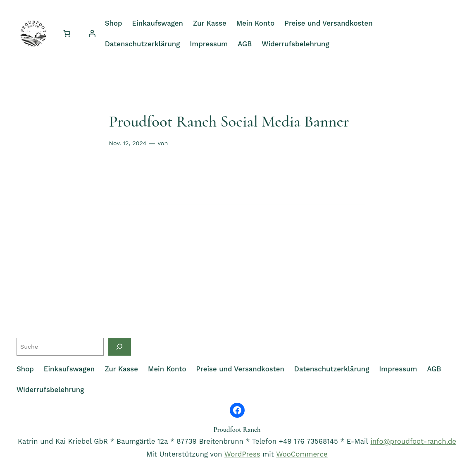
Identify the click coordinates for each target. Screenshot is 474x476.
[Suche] (119, 347)
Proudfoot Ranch (237, 429)
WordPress (242, 454)
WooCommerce (302, 454)
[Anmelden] (92, 33)
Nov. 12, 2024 (128, 143)
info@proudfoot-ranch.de (413, 441)
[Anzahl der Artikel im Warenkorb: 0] (67, 33)
